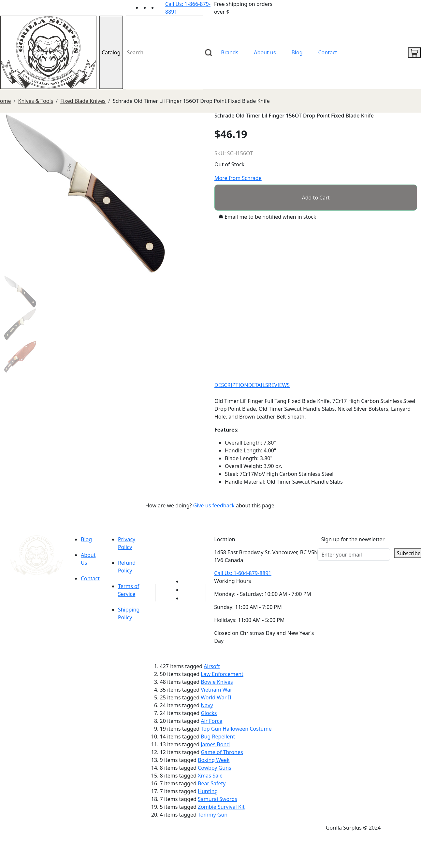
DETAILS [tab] (258, 385)
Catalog (111, 52)
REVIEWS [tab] (279, 385)
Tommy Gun (213, 815)
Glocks (209, 713)
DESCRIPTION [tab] (231, 385)
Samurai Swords (218, 799)
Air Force (211, 721)
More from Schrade (238, 178)
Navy (207, 705)
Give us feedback (214, 505)
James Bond (215, 744)
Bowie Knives (217, 682)
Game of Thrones (222, 752)
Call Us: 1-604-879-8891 (243, 573)
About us (265, 52)
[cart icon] (414, 52)
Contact (328, 52)
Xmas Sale (210, 776)
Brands (230, 52)
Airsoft (212, 666)
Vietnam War (217, 690)
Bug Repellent (218, 737)
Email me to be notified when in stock (267, 217)
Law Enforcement (222, 674)
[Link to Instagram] (161, 7)
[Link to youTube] (186, 581)
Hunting (208, 791)
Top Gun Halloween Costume (236, 729)
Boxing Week (214, 760)
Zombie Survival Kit (221, 807)
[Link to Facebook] (186, 590)
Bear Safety (212, 783)
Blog (297, 52)
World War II (216, 697)
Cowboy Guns (215, 768)
